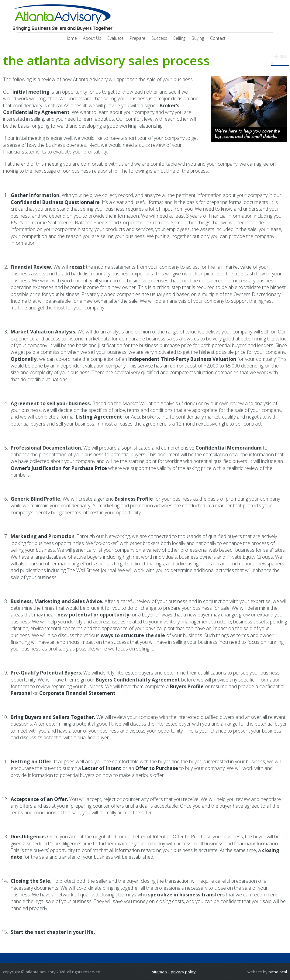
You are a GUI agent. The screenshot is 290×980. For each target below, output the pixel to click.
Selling (179, 38)
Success (159, 38)
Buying (198, 38)
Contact (218, 38)
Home (71, 38)
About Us (92, 38)
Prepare (138, 38)
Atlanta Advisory (62, 18)
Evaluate (116, 38)
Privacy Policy (183, 972)
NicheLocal (278, 972)
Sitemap (159, 972)
